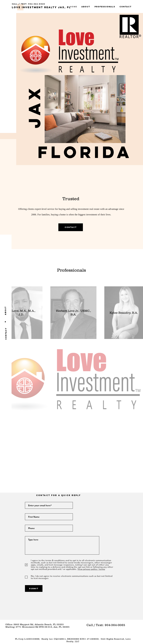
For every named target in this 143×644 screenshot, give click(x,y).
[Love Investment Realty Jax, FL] (41, 7)
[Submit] (34, 588)
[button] (85, 152)
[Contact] (6, 334)
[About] (6, 311)
